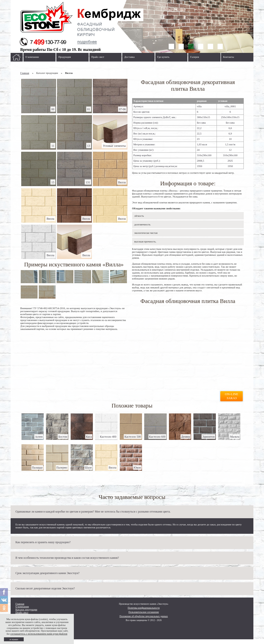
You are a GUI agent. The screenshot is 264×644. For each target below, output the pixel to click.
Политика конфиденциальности (144, 608)
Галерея (195, 57)
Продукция (64, 57)
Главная (25, 73)
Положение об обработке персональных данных (144, 616)
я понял (14, 639)
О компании (32, 57)
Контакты (228, 57)
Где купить (163, 57)
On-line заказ (232, 396)
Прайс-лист (98, 57)
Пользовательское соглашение (144, 612)
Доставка (129, 57)
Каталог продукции (26, 610)
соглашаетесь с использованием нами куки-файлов (39, 634)
